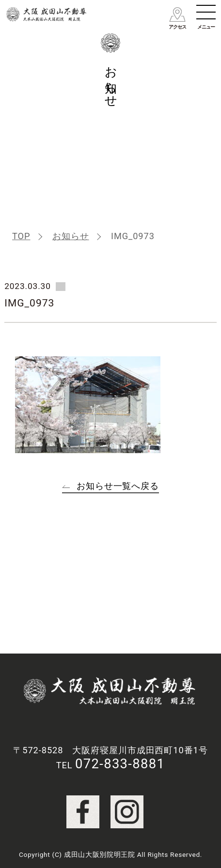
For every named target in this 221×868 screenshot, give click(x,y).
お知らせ (71, 236)
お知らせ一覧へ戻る (118, 486)
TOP (21, 236)
